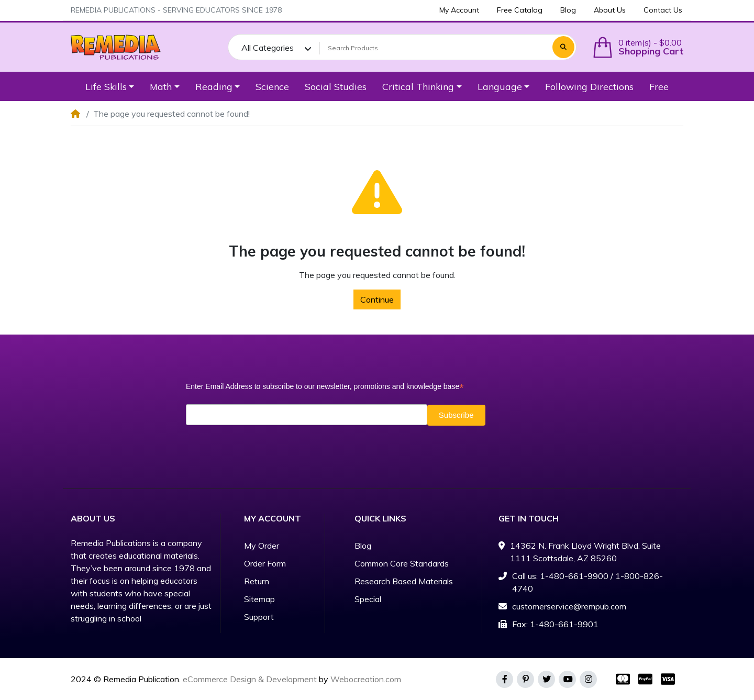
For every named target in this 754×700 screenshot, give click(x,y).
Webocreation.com (366, 679)
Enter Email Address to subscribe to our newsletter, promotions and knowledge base (325, 387)
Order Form (265, 563)
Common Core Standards (402, 563)
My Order (262, 546)
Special (368, 599)
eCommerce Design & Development (250, 679)
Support (259, 617)
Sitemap (259, 599)
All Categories (268, 48)
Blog (363, 546)
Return (257, 581)
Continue (377, 299)
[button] (638, 47)
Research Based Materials (404, 581)
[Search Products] (434, 48)
